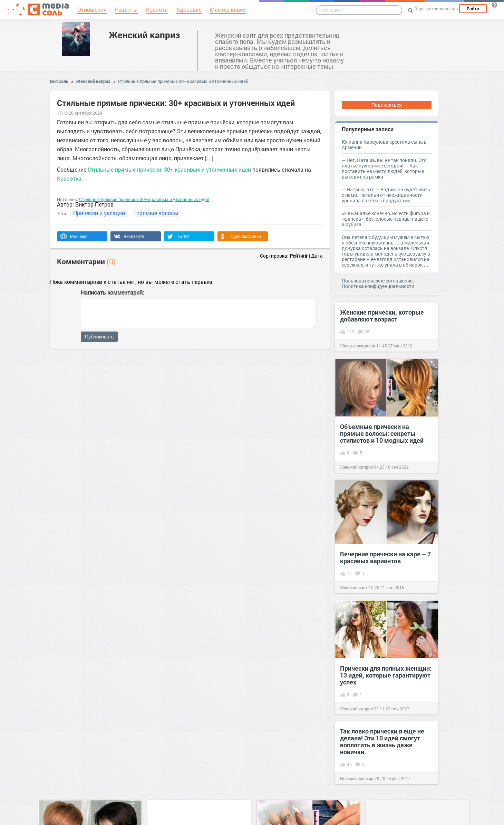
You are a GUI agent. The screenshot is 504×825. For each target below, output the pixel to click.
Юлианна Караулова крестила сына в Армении (384, 145)
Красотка (69, 178)
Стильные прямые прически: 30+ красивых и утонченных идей (183, 81)
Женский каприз (144, 35)
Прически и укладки (99, 213)
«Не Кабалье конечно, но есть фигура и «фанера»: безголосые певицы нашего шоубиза (386, 219)
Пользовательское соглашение (377, 281)
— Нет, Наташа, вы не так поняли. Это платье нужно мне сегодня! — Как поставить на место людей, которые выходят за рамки (384, 168)
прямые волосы (157, 213)
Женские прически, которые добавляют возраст (382, 316)
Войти (473, 9)
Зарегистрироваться (436, 9)
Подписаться (387, 105)
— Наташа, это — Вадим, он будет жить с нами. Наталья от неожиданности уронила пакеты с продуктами (386, 195)
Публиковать (99, 337)
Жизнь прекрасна (358, 346)
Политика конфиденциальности (378, 286)
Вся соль (59, 81)
